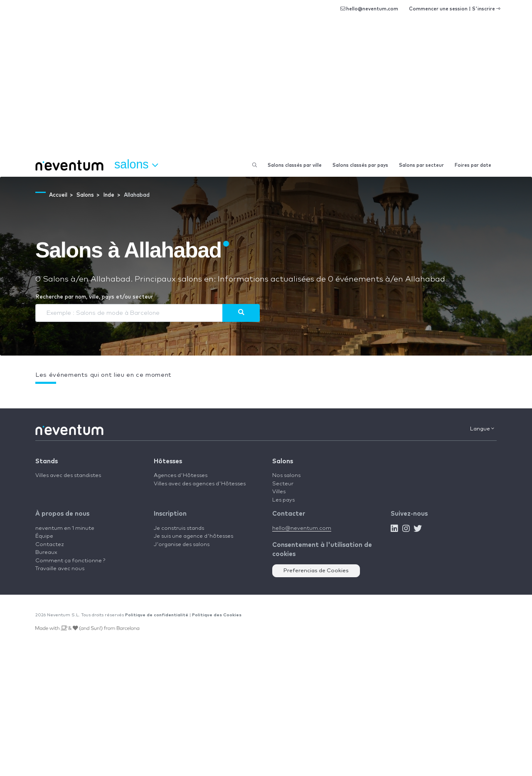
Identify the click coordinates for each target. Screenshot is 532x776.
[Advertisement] (266, 91)
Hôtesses (168, 461)
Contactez (50, 545)
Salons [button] (136, 165)
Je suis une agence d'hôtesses (193, 536)
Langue (482, 429)
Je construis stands (179, 528)
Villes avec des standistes (68, 476)
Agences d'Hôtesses (181, 476)
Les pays (283, 500)
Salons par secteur (421, 165)
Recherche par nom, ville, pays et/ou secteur (94, 297)
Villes (279, 492)
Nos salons (286, 476)
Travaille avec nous (60, 569)
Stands (47, 461)
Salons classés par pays (360, 165)
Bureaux (46, 552)
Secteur (283, 484)
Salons (283, 461)
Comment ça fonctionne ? (70, 561)
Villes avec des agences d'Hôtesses (200, 484)
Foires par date (473, 165)
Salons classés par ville (295, 165)
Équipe (44, 536)
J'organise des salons (182, 545)
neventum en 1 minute (65, 528)
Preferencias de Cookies (316, 571)
